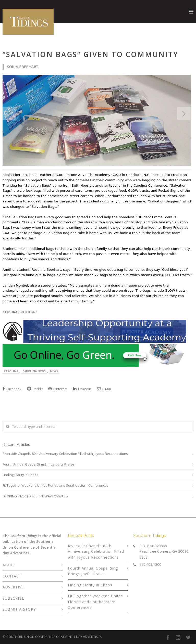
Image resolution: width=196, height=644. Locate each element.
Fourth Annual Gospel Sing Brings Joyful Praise (38, 464)
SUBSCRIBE (13, 598)
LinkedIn (82, 389)
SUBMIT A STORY (19, 609)
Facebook (12, 389)
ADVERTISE (13, 587)
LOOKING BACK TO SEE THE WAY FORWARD (35, 496)
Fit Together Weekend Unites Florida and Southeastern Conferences (56, 485)
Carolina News (34, 371)
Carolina (11, 371)
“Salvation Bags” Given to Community (90, 54)
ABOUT (9, 565)
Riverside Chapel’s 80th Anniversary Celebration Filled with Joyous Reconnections (65, 454)
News (54, 371)
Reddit (35, 389)
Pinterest (58, 389)
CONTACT (12, 576)
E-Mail (104, 389)
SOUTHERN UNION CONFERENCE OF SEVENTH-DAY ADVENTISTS (54, 637)
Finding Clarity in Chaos (20, 475)
